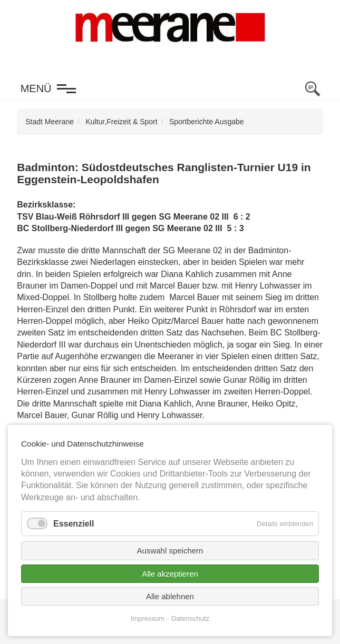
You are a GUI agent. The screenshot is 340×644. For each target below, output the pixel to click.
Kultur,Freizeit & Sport (121, 122)
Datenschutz (190, 618)
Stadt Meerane (50, 122)
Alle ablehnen (170, 596)
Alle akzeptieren (170, 574)
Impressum (148, 618)
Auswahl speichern (170, 551)
